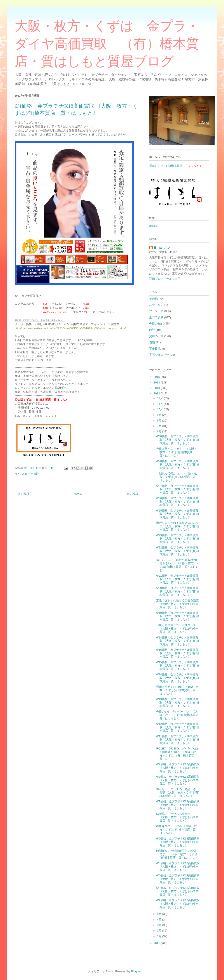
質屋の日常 (156, 336)
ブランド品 (156, 311)
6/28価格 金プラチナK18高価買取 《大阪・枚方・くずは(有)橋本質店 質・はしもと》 (178, 465)
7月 (160, 426)
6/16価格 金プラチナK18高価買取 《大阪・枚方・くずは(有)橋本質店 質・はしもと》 (178, 653)
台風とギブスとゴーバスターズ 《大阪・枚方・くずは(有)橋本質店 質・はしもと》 (177, 628)
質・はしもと (162, 248)
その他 (153, 299)
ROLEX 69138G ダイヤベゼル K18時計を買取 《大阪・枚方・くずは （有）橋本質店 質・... (179, 754)
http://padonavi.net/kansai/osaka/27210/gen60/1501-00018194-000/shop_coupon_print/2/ (71, 328)
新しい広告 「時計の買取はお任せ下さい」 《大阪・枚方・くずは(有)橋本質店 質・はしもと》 (178, 565)
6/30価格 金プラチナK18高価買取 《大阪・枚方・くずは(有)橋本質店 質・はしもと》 (178, 440)
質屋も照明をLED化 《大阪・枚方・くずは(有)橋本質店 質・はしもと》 (177, 690)
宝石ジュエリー (159, 355)
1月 (160, 936)
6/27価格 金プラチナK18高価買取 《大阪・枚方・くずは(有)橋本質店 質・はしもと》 (178, 489)
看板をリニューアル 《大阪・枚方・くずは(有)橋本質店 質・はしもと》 (177, 829)
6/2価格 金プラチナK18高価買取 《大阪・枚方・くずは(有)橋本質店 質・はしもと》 (178, 891)
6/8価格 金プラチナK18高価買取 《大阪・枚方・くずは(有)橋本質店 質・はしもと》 (178, 780)
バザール (155, 305)
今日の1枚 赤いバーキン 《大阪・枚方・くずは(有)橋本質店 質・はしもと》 (179, 715)
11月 (160, 404)
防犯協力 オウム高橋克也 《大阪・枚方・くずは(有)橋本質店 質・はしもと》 (177, 817)
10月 (160, 409)
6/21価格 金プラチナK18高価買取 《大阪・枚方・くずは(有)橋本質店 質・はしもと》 (178, 579)
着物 (152, 342)
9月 (160, 415)
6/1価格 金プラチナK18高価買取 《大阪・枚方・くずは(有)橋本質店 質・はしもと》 (178, 904)
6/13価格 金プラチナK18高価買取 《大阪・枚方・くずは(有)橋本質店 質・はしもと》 (178, 702)
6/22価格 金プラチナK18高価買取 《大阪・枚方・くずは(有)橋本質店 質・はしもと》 (178, 551)
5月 (160, 914)
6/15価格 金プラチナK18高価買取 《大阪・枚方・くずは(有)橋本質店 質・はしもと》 (178, 666)
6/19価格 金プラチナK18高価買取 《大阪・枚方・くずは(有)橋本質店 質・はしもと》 (178, 616)
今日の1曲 (156, 323)
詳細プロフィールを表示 (165, 279)
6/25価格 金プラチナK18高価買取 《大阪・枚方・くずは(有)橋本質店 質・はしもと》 (178, 514)
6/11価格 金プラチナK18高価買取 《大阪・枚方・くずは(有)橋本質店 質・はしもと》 (178, 740)
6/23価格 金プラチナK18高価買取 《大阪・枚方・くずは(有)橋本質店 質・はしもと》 (178, 539)
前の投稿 (133, 494)
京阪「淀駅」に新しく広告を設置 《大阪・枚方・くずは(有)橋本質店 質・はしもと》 (178, 604)
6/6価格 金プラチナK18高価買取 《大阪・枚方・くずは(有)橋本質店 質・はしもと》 (178, 842)
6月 (160, 431)
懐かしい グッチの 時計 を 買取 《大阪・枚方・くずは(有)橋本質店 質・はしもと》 (178, 793)
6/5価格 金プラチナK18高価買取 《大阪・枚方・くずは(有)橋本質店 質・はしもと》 (178, 867)
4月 (160, 920)
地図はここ (156, 226)
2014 (157, 382)
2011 (157, 943)
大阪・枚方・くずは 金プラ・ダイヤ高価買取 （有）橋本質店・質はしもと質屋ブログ (107, 44)
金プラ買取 (32, 474)
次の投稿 (24, 494)
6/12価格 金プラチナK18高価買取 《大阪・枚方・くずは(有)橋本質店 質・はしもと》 (178, 727)
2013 (157, 388)
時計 (152, 330)
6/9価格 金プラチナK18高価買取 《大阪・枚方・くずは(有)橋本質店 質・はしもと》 (178, 768)
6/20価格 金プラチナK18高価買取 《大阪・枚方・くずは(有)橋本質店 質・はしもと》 (178, 591)
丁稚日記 (155, 349)
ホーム (78, 494)
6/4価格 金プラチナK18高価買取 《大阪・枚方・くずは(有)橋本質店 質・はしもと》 (178, 879)
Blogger (136, 971)
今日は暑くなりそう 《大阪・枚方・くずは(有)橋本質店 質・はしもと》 (177, 452)
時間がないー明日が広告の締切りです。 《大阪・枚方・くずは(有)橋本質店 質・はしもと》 (178, 854)
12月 (160, 398)
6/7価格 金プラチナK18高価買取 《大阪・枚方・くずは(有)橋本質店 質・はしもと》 (178, 805)
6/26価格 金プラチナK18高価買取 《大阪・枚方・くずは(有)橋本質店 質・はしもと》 (178, 501)
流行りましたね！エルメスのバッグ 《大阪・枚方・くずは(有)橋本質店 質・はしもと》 (178, 526)
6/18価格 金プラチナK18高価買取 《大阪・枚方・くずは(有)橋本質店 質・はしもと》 (178, 641)
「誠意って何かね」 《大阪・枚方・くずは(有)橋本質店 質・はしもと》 (177, 477)
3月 (160, 925)
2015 (157, 377)
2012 (157, 393)
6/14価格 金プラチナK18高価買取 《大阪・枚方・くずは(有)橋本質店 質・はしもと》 (178, 678)
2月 (160, 931)
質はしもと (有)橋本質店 (166, 166)
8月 (160, 421)
